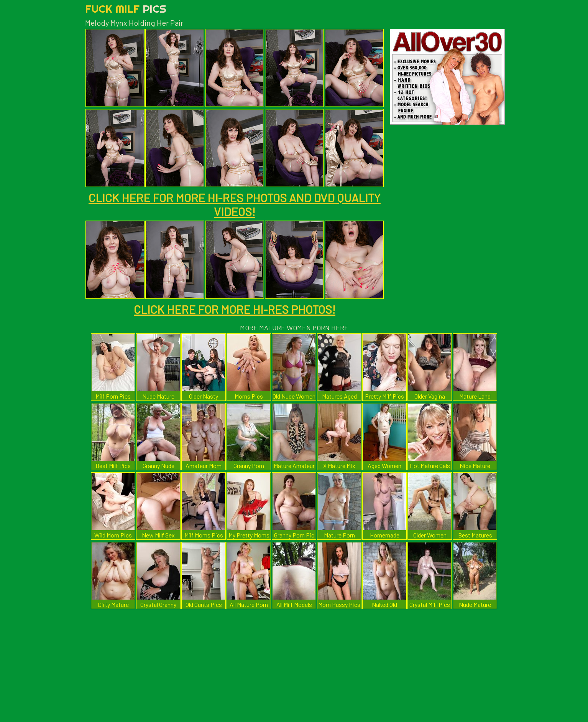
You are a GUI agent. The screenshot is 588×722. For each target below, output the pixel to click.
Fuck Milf (126, 9)
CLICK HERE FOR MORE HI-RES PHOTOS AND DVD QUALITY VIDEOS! (235, 204)
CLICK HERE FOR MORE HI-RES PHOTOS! (235, 309)
